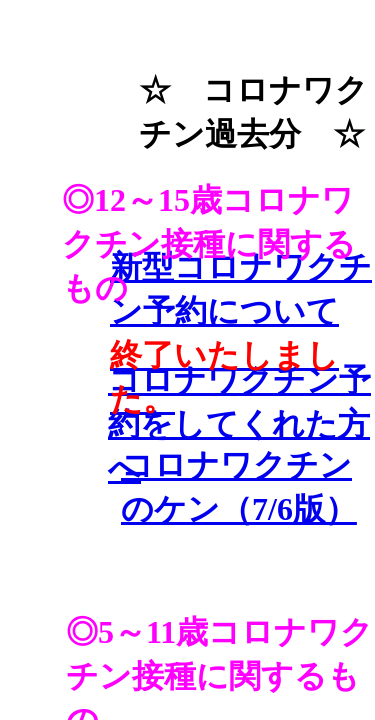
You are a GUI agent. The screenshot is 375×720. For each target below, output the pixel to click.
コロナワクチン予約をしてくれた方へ (239, 424)
